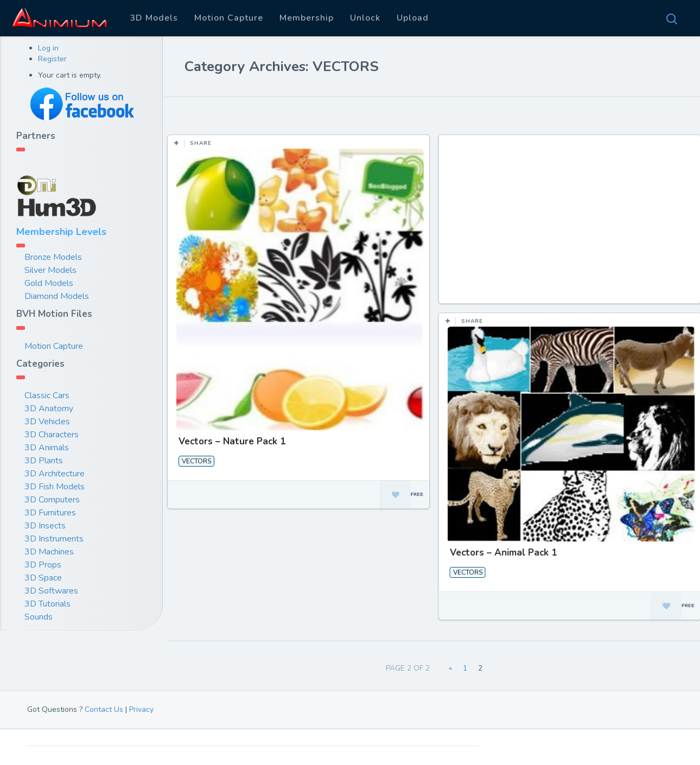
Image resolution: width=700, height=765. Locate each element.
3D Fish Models (55, 487)
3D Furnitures (50, 513)
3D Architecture (55, 474)
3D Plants (44, 461)
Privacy (141, 709)
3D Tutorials (47, 604)
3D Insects (45, 526)
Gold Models (49, 283)
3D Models (154, 18)
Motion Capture (229, 18)
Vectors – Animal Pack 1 (503, 553)
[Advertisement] (571, 225)
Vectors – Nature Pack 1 (232, 441)
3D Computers (52, 500)
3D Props (43, 565)
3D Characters (52, 435)
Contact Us (104, 709)
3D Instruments (54, 539)
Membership (307, 18)
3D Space (43, 578)
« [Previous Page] (450, 668)
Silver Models (50, 270)
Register (52, 59)
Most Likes (239, 113)
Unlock (365, 18)
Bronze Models (53, 257)
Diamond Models (57, 296)
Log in (48, 48)
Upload (413, 18)
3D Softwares (51, 591)
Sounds (39, 617)
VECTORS (196, 461)
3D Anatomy (49, 409)
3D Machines (49, 552)
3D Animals (47, 448)
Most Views (300, 113)
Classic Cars (47, 396)
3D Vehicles (47, 422)
